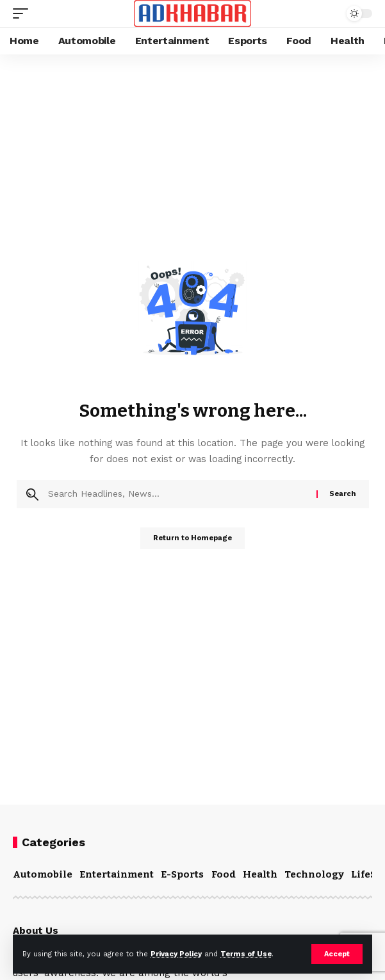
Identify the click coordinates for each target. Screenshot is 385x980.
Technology (314, 874)
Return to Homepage (192, 538)
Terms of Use (246, 954)
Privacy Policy (176, 954)
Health (260, 874)
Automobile (43, 874)
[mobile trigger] (24, 13)
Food (224, 874)
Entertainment (117, 874)
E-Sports (182, 874)
